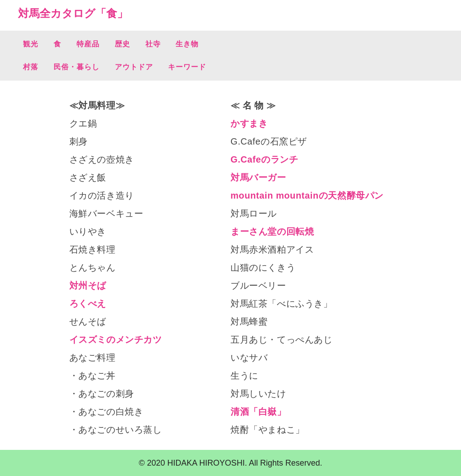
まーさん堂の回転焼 (272, 231)
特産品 (88, 44)
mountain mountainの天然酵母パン (307, 195)
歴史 (122, 44)
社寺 (153, 44)
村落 (31, 67)
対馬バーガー (258, 177)
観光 (31, 44)
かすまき (249, 123)
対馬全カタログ (57, 13)
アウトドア (134, 67)
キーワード (187, 67)
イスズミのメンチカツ (116, 340)
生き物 (187, 44)
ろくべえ (88, 304)
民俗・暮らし (77, 67)
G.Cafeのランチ (264, 159)
